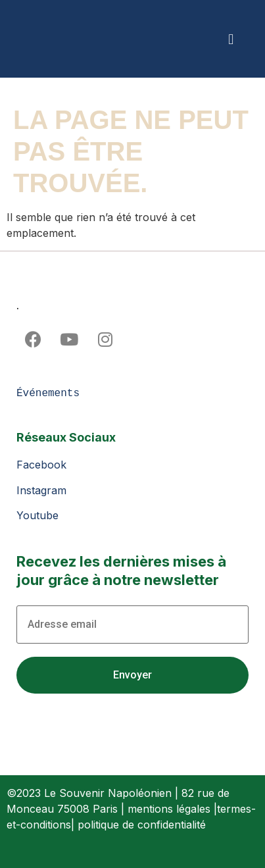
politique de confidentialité (142, 825)
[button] (231, 39)
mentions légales (169, 809)
